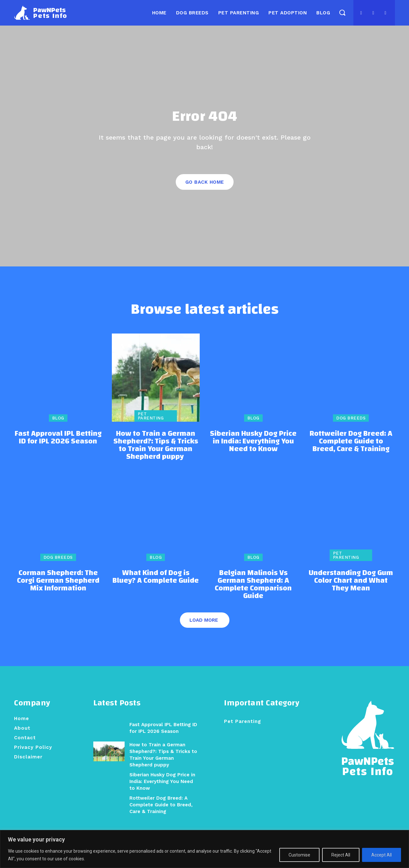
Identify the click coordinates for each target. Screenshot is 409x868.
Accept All (382, 855)
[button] (342, 12)
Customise (299, 855)
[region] (204, 849)
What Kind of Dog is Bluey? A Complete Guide (156, 585)
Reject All (341, 855)
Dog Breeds (351, 426)
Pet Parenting (151, 424)
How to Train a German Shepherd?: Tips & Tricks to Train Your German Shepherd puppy (156, 453)
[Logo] (41, 13)
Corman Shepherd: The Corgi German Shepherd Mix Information (58, 589)
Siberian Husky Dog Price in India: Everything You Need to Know (253, 449)
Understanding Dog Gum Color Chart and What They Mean (351, 589)
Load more (204, 628)
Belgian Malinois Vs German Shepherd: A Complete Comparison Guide (253, 593)
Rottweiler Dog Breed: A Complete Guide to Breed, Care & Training (351, 449)
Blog (58, 426)
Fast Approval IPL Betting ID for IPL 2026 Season (58, 446)
